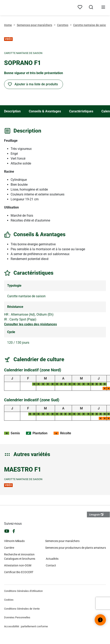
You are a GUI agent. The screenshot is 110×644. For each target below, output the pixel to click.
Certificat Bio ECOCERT (19, 572)
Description (12, 111)
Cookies (9, 600)
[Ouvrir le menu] (103, 8)
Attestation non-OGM (18, 565)
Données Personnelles (17, 617)
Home (8, 25)
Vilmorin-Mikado (14, 541)
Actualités (52, 559)
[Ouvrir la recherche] (91, 8)
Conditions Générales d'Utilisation (23, 591)
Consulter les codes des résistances (30, 324)
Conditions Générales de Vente (22, 609)
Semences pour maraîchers (34, 25)
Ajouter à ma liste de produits (36, 84)
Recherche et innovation (19, 554)
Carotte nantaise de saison (91, 25)
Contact (51, 565)
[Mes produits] (80, 7)
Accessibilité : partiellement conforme (26, 626)
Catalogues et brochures (20, 559)
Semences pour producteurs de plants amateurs (76, 548)
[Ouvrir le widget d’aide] (100, 620)
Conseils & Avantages (45, 111)
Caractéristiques (81, 111)
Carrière (9, 548)
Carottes (63, 25)
